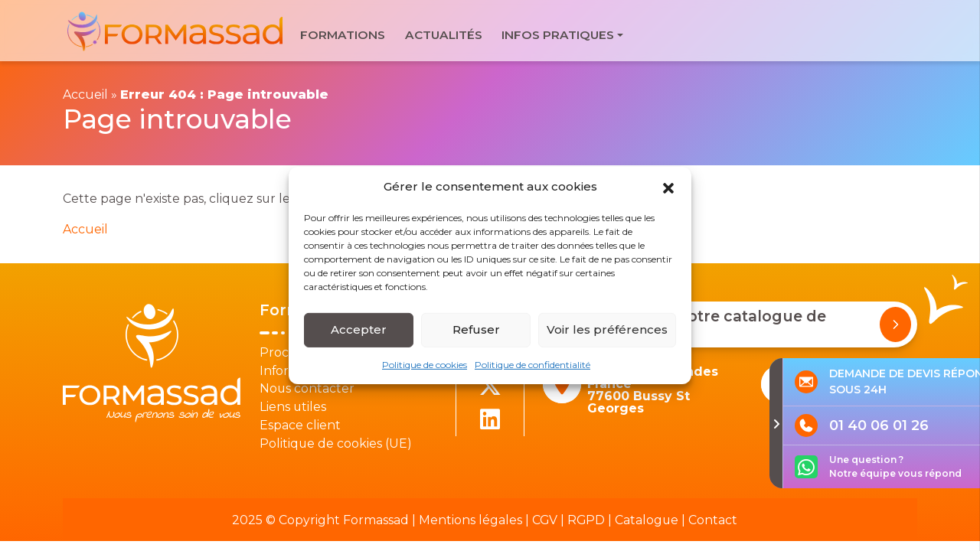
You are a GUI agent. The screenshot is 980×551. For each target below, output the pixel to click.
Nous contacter (307, 388)
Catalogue (647, 520)
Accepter (359, 329)
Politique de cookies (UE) (336, 443)
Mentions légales (470, 520)
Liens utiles (293, 407)
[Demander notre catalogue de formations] (895, 324)
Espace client (300, 425)
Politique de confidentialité (532, 364)
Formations (343, 35)
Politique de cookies (425, 364)
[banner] (176, 31)
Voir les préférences (607, 329)
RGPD (586, 520)
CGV (545, 520)
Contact (713, 520)
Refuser (476, 329)
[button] (668, 187)
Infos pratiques (558, 35)
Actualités (444, 35)
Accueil (85, 95)
